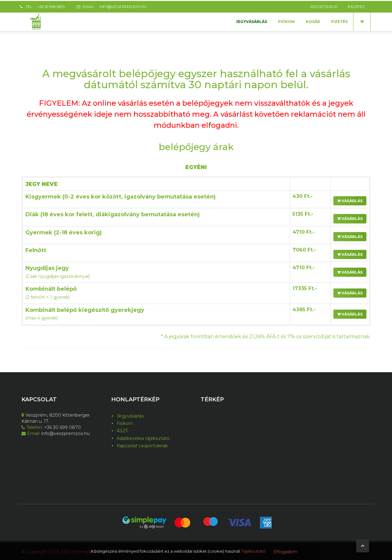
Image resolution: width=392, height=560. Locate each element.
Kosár (313, 21)
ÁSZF (123, 430)
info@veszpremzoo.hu (123, 6)
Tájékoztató (254, 551)
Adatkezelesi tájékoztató (143, 437)
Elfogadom (285, 552)
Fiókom (286, 21)
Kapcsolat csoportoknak (142, 445)
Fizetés (339, 21)
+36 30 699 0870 (51, 6)
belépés (356, 6)
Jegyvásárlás (251, 21)
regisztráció (324, 6)
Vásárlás (350, 200)
